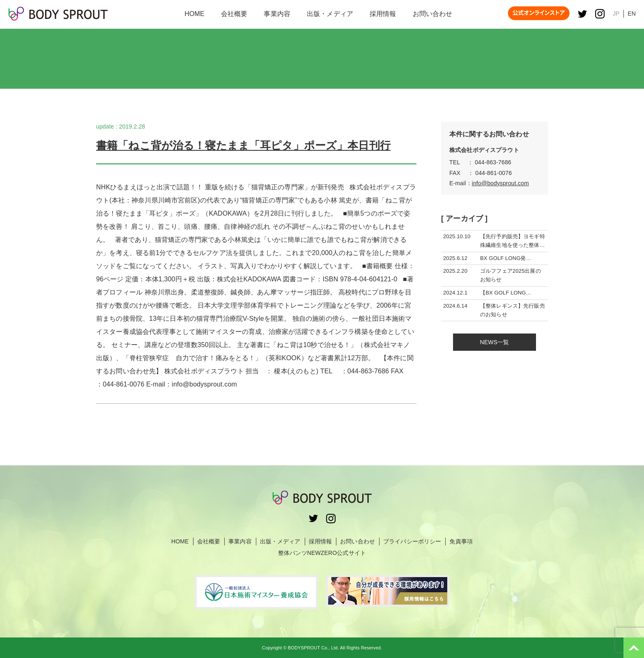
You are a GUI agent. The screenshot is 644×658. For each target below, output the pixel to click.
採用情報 (321, 541)
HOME (180, 541)
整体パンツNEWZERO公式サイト (322, 553)
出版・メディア (280, 541)
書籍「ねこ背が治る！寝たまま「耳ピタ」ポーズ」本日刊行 (243, 145)
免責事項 (461, 541)
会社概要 (209, 541)
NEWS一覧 (495, 342)
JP (616, 14)
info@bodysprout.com (500, 183)
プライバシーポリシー (412, 541)
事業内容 (240, 541)
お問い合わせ (358, 541)
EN (632, 14)
